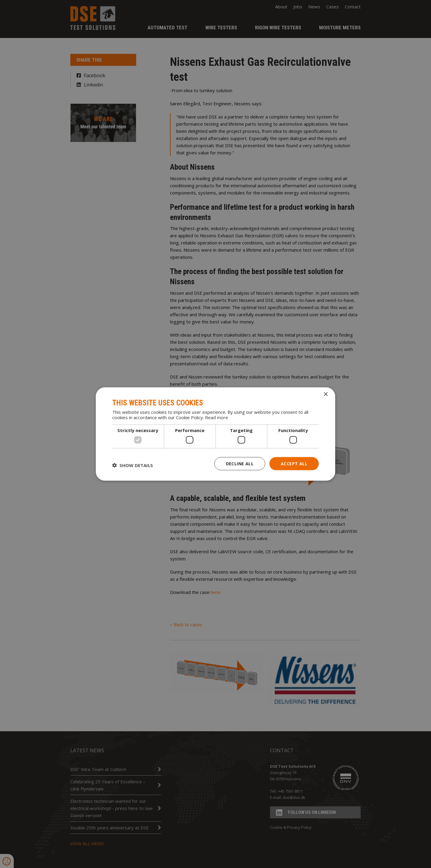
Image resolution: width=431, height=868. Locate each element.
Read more (217, 417)
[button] (133, 465)
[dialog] (215, 434)
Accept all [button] (294, 463)
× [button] (325, 394)
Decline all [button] (240, 463)
